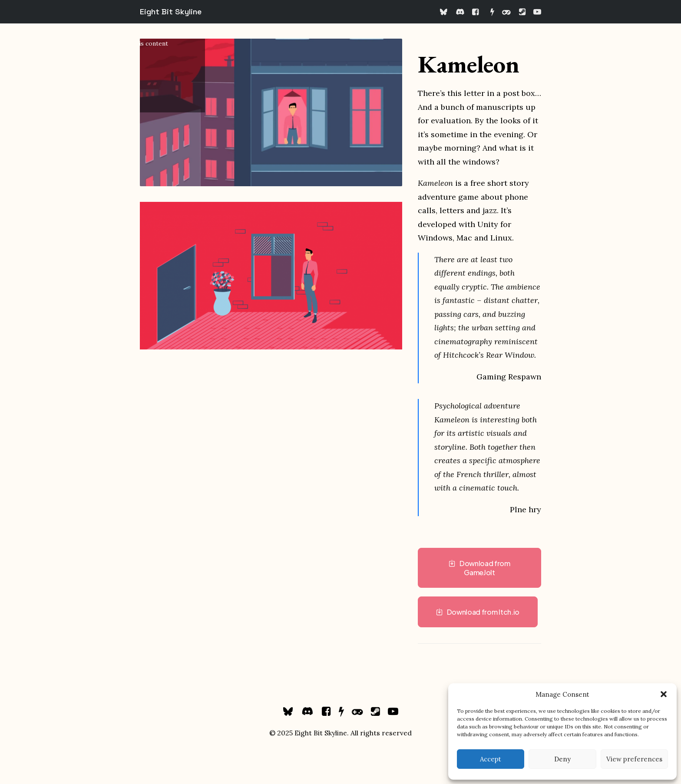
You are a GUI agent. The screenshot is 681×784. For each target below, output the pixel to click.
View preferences (634, 759)
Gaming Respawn (509, 377)
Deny (562, 759)
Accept (491, 759)
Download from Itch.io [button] (478, 612)
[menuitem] (445, 12)
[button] (664, 694)
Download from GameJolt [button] (480, 568)
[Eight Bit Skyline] (171, 12)
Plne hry (526, 509)
